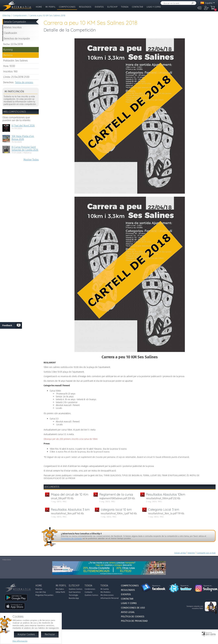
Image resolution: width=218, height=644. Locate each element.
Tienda (125, 7)
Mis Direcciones (107, 595)
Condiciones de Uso (133, 608)
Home (39, 7)
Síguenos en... (157, 586)
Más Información (20, 641)
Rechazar (50, 634)
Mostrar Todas (31, 160)
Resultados (85, 7)
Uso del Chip (41, 592)
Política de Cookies (133, 616)
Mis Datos (60, 589)
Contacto (88, 592)
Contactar (137, 7)
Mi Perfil (50, 7)
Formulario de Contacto (71, 538)
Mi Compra (213, 9)
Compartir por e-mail (206, 553)
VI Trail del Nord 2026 (23, 126)
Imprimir (191, 553)
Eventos (99, 7)
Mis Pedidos (105, 592)
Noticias (39, 589)
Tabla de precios (24, 82)
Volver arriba (180, 553)
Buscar (192, 3)
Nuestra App (74, 598)
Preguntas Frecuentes (44, 595)
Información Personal (110, 598)
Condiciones (90, 589)
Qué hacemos (75, 592)
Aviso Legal (128, 612)
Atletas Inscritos (13, 27)
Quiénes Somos (75, 589)
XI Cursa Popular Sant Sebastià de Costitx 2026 (25, 148)
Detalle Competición (15, 22)
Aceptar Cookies (26, 634)
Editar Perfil (60, 592)
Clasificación (10, 33)
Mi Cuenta (105, 589)
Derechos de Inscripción (17, 39)
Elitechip (112, 7)
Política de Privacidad (134, 621)
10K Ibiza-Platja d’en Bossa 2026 (23, 138)
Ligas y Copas (154, 7)
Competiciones (67, 7)
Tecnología (73, 595)
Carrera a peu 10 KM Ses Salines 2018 (47, 16)
